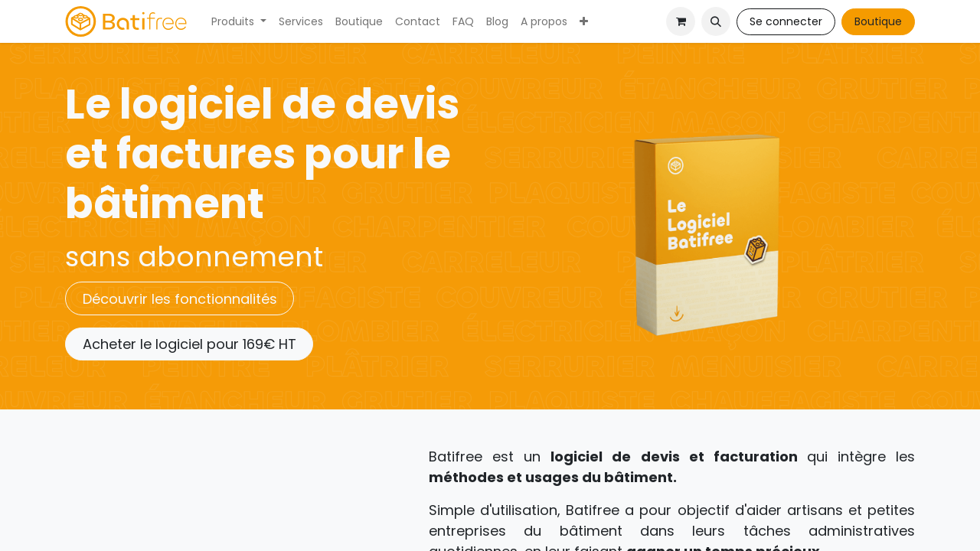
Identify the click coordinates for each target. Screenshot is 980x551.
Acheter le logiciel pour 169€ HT (189, 344)
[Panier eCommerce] (681, 21)
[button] (716, 21)
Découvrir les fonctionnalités (180, 299)
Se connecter (786, 21)
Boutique (878, 21)
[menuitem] (239, 22)
